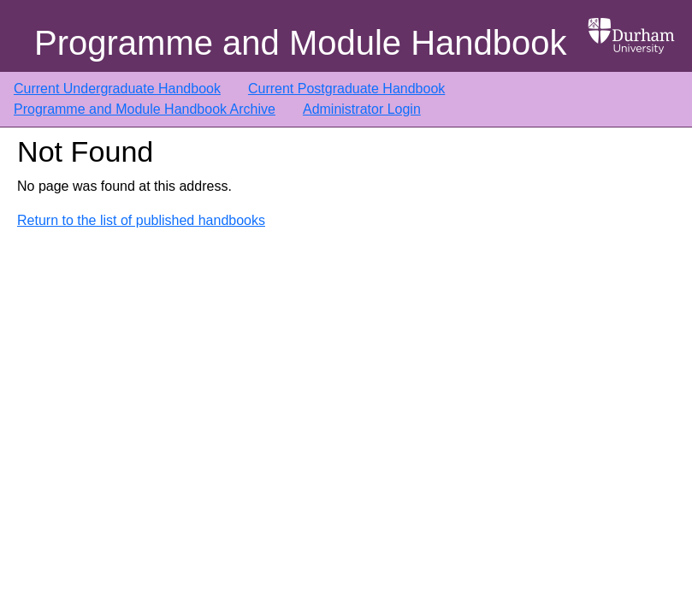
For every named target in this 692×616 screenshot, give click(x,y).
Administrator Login (362, 109)
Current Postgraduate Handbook (346, 89)
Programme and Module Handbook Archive (145, 109)
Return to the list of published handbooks (141, 220)
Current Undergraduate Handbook (117, 89)
